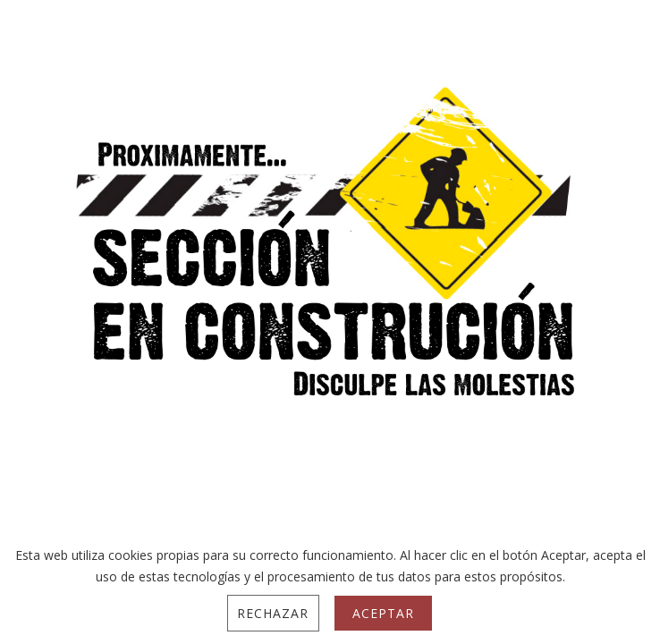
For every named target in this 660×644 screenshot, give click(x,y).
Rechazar (273, 613)
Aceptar (383, 613)
